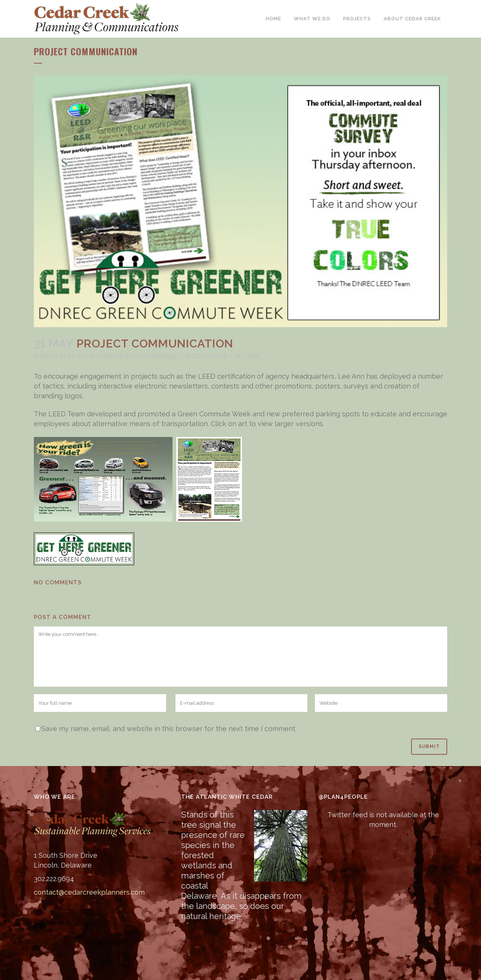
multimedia (115, 356)
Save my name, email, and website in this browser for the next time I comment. (169, 729)
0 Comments (206, 356)
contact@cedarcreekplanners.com (89, 892)
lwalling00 (162, 356)
